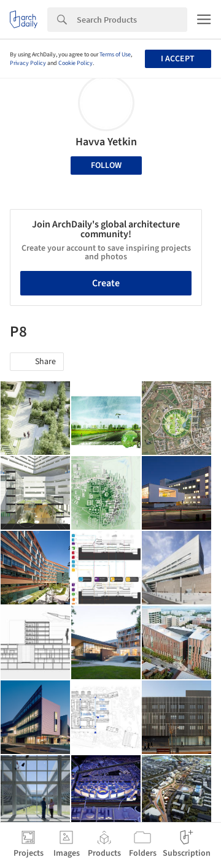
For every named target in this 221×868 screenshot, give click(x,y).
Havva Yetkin (106, 142)
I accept (178, 59)
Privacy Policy (28, 63)
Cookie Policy (76, 63)
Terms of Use (115, 55)
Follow (106, 166)
